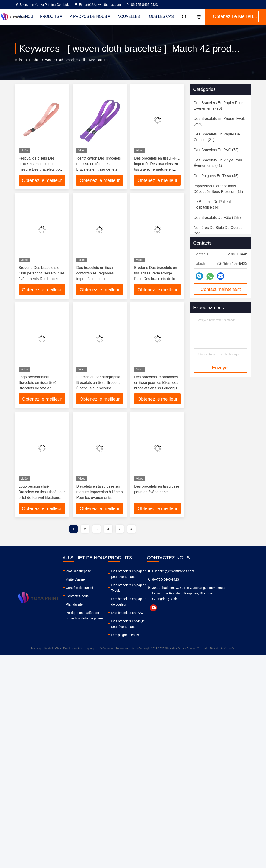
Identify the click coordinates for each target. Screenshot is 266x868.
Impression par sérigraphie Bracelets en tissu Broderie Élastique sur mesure (98, 383)
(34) (212, 205)
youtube (190, 608)
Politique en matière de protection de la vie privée (97, 616)
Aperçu (25, 17)
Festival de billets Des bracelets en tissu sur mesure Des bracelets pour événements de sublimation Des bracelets (41, 169)
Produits (52, 17)
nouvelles (129, 17)
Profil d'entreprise (78, 571)
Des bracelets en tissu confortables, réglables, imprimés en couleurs (95, 273)
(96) (218, 106)
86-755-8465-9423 (142, 5)
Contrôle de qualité (79, 588)
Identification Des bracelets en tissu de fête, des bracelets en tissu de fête (98, 164)
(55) (218, 230)
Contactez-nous (77, 596)
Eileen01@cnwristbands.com (98, 5)
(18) (218, 189)
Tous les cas (160, 17)
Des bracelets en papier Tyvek (152, 585)
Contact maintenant (220, 289)
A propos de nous (90, 17)
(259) (219, 121)
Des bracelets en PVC (147, 602)
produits (35, 60)
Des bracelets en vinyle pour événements (151, 613)
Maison (20, 60)
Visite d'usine (75, 579)
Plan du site (74, 604)
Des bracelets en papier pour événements (152, 574)
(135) (217, 217)
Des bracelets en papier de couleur (156, 593)
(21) (217, 137)
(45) (216, 176)
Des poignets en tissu (146, 624)
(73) (216, 150)
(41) (218, 163)
